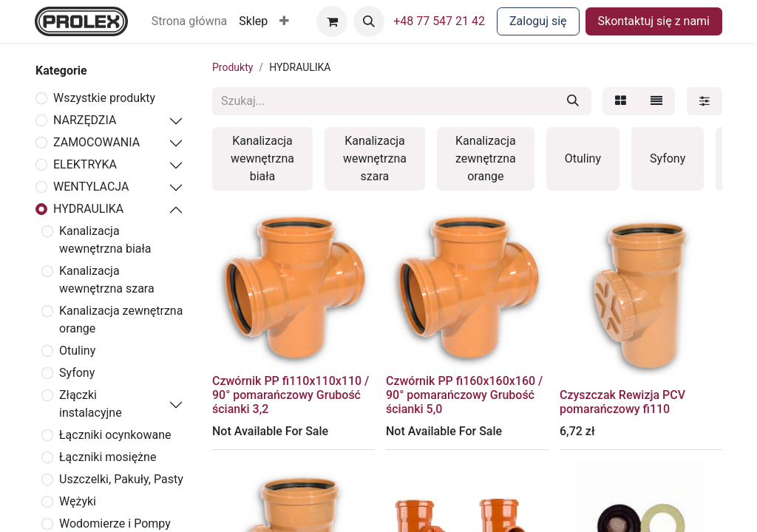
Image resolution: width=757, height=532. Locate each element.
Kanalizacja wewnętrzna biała (105, 240)
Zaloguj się (538, 21)
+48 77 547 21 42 (439, 21)
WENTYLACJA (91, 187)
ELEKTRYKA (85, 164)
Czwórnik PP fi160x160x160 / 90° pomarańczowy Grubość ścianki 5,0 (464, 395)
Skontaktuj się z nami (654, 21)
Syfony (77, 373)
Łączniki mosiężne (108, 457)
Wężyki (78, 501)
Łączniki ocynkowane (115, 435)
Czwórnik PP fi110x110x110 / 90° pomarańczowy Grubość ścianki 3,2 (291, 395)
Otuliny (77, 351)
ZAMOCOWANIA (96, 142)
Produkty (232, 67)
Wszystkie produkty (104, 98)
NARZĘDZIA (85, 120)
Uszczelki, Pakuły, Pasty (121, 479)
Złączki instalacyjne (91, 404)
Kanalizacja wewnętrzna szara (107, 280)
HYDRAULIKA (88, 209)
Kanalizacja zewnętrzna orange (121, 320)
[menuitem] (190, 21)
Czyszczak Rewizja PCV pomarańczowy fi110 (622, 402)
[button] (284, 21)
